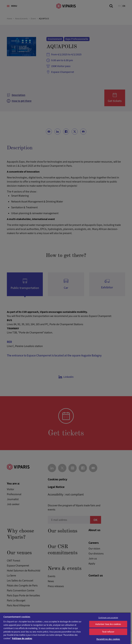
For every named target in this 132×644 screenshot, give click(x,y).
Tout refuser (108, 632)
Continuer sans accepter (108, 618)
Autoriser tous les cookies (108, 624)
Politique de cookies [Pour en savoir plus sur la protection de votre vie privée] (22, 638)
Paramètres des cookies (108, 639)
